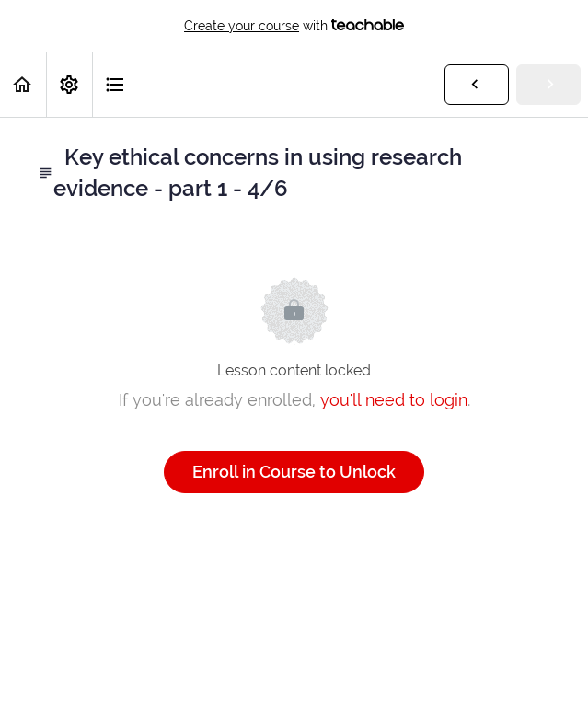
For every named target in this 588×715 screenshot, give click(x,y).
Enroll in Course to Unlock (294, 472)
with (294, 26)
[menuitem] (69, 84)
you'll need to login (394, 400)
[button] (23, 84)
